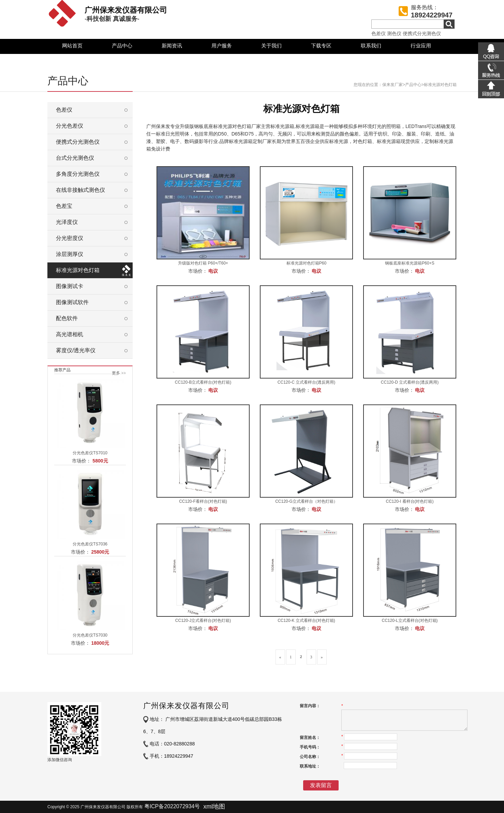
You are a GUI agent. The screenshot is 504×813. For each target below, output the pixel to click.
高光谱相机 (70, 334)
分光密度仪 (70, 238)
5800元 (100, 461)
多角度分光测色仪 (78, 174)
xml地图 (214, 807)
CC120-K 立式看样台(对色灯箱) (306, 621)
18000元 (100, 643)
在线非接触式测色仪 (80, 190)
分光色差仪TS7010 (90, 453)
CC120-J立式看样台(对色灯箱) (203, 621)
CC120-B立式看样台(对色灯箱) (203, 382)
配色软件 (67, 318)
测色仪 (394, 33)
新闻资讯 (172, 46)
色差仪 (379, 33)
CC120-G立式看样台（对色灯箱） (306, 501)
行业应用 (421, 46)
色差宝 (64, 206)
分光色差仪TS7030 (90, 635)
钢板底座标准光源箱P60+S (410, 263)
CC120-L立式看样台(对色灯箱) (410, 621)
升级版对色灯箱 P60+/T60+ (203, 263)
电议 (213, 271)
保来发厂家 (392, 85)
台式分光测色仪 (75, 158)
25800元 (100, 552)
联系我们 (371, 46)
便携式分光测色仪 (422, 33)
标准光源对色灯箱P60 (306, 263)
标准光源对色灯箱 (440, 85)
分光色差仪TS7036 (90, 544)
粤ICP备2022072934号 (172, 806)
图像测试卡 (70, 286)
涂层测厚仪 (70, 254)
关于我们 (271, 46)
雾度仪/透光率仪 (76, 350)
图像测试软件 (72, 302)
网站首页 (72, 46)
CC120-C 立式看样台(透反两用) (306, 382)
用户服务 (222, 46)
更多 (119, 373)
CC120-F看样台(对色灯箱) (203, 501)
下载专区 (321, 46)
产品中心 (122, 46)
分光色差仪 (70, 126)
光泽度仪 (67, 222)
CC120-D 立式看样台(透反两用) (410, 382)
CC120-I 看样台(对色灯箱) (410, 501)
